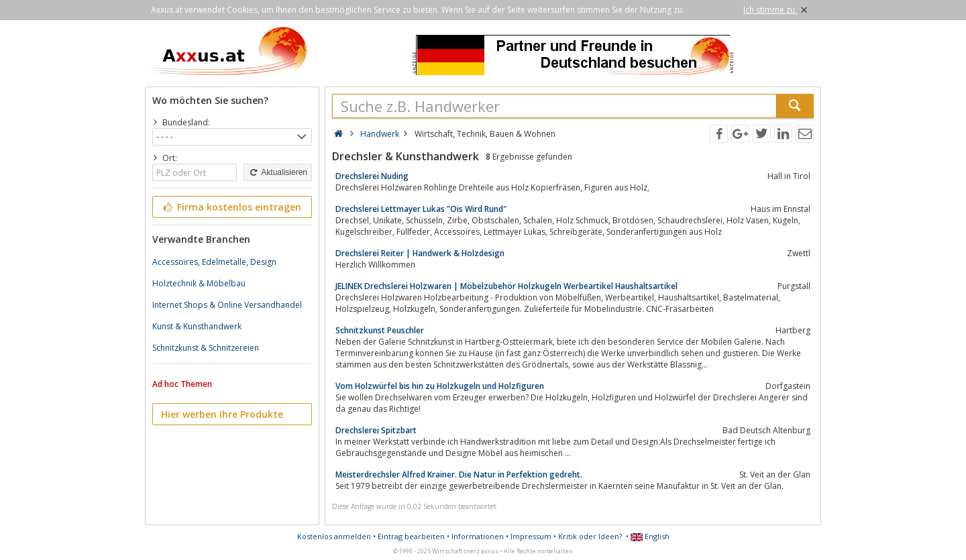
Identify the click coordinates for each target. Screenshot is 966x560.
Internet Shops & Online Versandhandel (227, 305)
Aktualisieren (278, 172)
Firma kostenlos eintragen (231, 207)
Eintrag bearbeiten (411, 536)
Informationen (478, 536)
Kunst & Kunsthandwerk (197, 326)
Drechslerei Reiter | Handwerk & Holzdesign (420, 253)
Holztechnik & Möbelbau (199, 283)
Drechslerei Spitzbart (376, 430)
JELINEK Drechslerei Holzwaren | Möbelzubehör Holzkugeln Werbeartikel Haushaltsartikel (506, 286)
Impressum (531, 536)
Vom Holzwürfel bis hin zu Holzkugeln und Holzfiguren (440, 386)
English (650, 536)
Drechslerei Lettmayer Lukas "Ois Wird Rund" (421, 209)
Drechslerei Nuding (372, 176)
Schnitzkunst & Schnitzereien (206, 348)
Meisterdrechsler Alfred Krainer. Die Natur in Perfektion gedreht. (459, 474)
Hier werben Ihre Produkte (222, 414)
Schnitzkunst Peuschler (380, 330)
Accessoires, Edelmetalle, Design (214, 262)
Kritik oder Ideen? (590, 536)
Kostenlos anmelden (334, 536)
